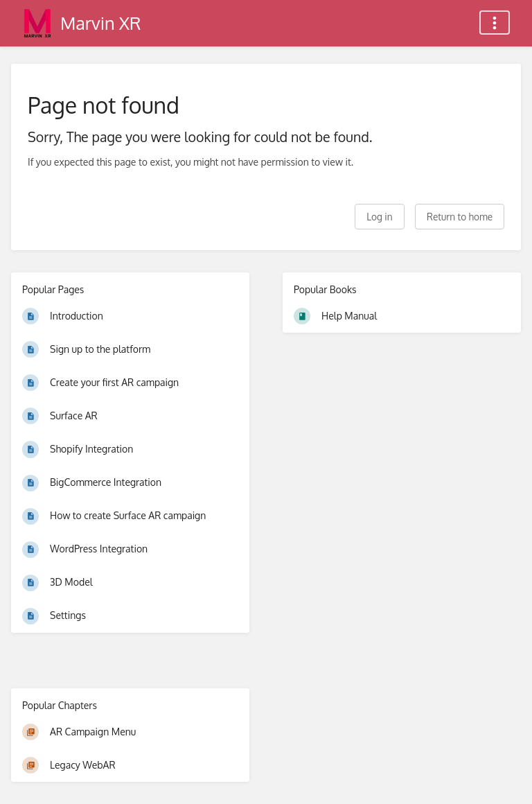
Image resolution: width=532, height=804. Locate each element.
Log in (379, 217)
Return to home (460, 217)
